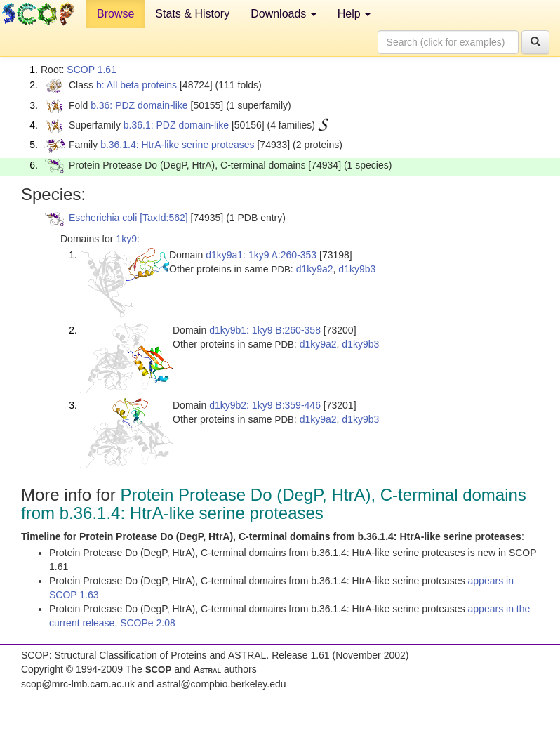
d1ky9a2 (315, 269)
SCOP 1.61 (92, 70)
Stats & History (192, 14)
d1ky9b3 (357, 269)
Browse (115, 14)
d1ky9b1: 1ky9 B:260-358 (265, 330)
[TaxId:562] (164, 218)
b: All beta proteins (136, 85)
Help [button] (354, 14)
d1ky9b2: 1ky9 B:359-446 (265, 405)
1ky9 (126, 239)
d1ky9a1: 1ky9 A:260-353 (261, 255)
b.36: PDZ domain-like (139, 105)
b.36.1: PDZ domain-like (176, 125)
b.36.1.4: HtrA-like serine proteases (177, 145)
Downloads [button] (284, 14)
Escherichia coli (103, 218)
